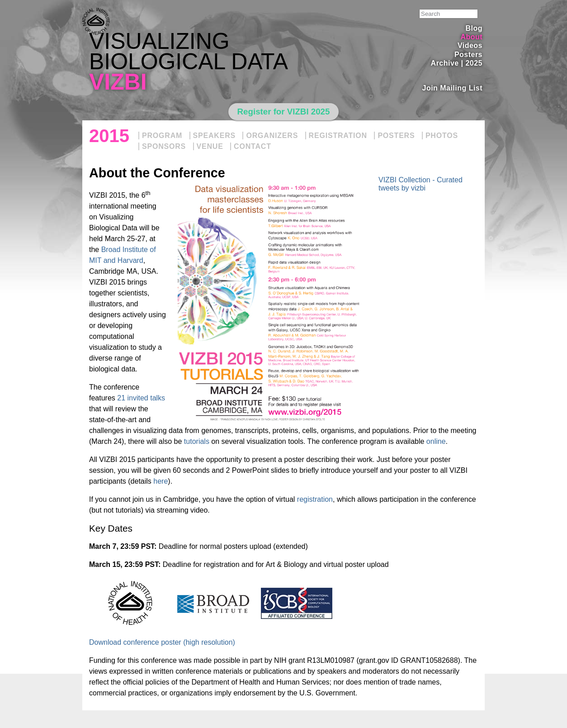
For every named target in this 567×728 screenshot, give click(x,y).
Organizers (272, 136)
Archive (445, 63)
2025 (474, 63)
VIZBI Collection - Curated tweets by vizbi (421, 184)
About (471, 37)
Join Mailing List (453, 88)
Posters (468, 55)
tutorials (197, 441)
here (161, 481)
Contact (253, 146)
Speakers (214, 136)
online (436, 441)
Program (162, 136)
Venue (210, 146)
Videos (470, 45)
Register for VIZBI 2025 (284, 112)
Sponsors (164, 146)
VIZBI (118, 82)
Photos (442, 136)
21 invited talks (141, 398)
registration (315, 499)
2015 (109, 136)
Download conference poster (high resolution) (162, 642)
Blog (474, 28)
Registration (338, 136)
